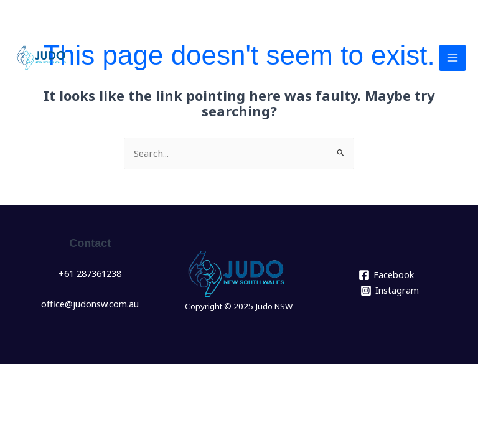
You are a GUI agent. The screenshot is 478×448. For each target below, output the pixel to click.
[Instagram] (390, 290)
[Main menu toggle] (452, 58)
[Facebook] (386, 275)
